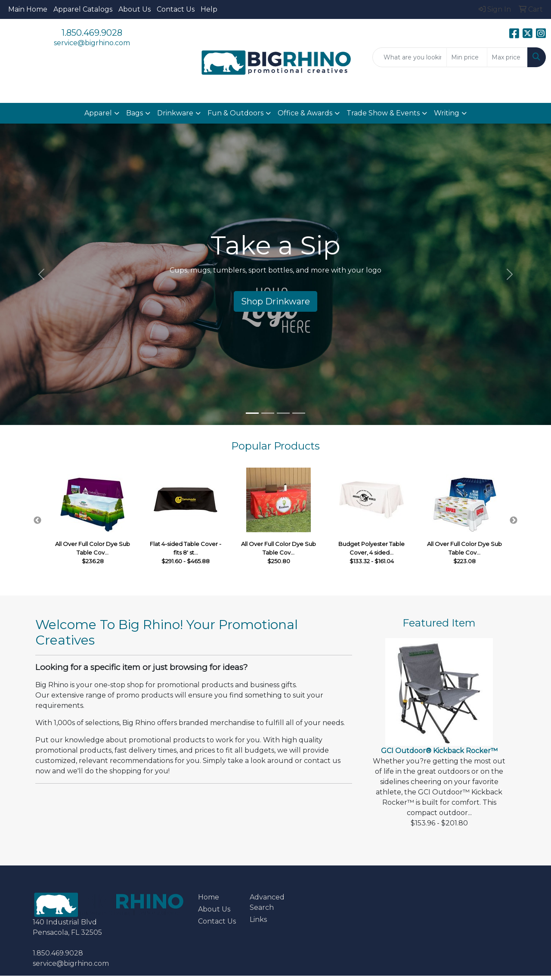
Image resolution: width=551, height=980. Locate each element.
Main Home (28, 9)
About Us (135, 9)
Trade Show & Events (383, 113)
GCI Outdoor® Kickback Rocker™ (439, 751)
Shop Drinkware (275, 301)
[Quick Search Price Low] (467, 57)
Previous (37, 521)
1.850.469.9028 (92, 33)
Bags (135, 113)
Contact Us (176, 9)
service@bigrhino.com (92, 43)
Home (209, 897)
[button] (41, 274)
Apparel (98, 113)
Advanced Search (267, 902)
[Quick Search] (410, 57)
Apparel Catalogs (83, 9)
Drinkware (175, 113)
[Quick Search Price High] (507, 57)
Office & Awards (305, 113)
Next (514, 521)
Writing (447, 113)
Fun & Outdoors (235, 113)
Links (258, 920)
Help (209, 9)
